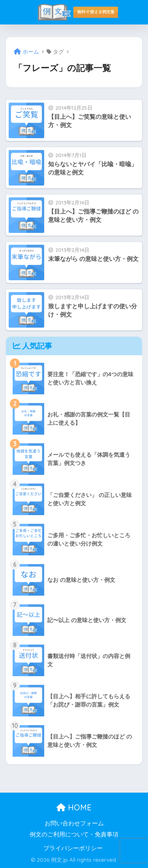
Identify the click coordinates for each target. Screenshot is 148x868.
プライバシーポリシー (73, 848)
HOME (74, 807)
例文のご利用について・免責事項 (74, 834)
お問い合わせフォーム (74, 823)
